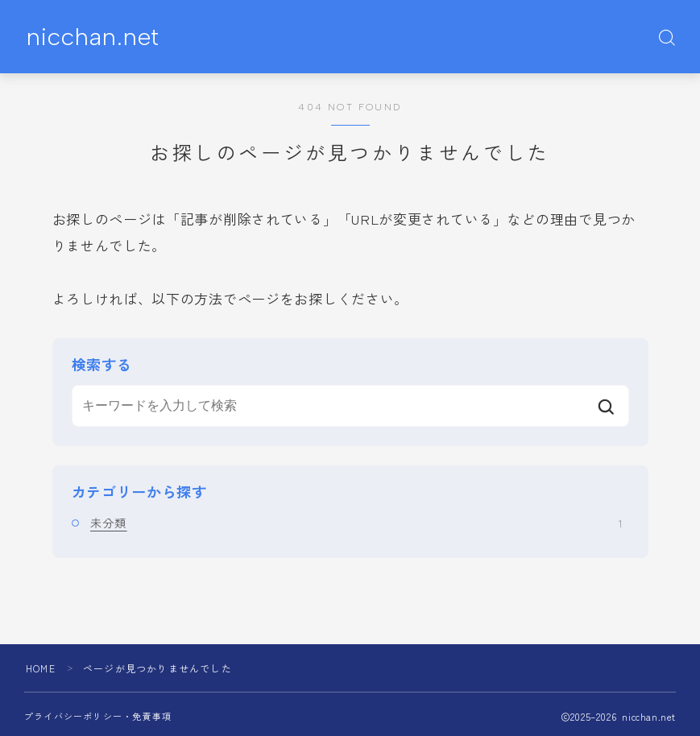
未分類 (356, 523)
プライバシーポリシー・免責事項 (98, 716)
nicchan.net (93, 37)
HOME (41, 668)
